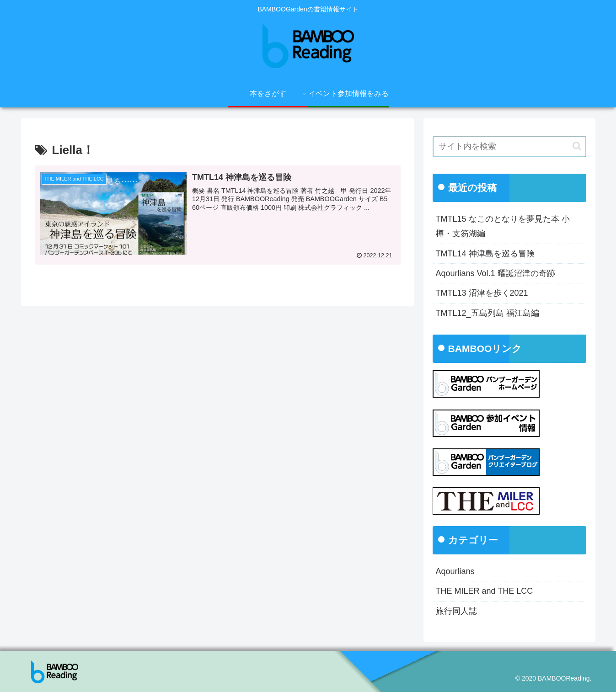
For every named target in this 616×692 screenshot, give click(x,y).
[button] (577, 146)
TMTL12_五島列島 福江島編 (487, 313)
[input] (509, 146)
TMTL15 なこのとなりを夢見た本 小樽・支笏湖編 (503, 226)
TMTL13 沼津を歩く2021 (482, 293)
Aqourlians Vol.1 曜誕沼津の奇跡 (495, 273)
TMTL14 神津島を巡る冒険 (485, 254)
